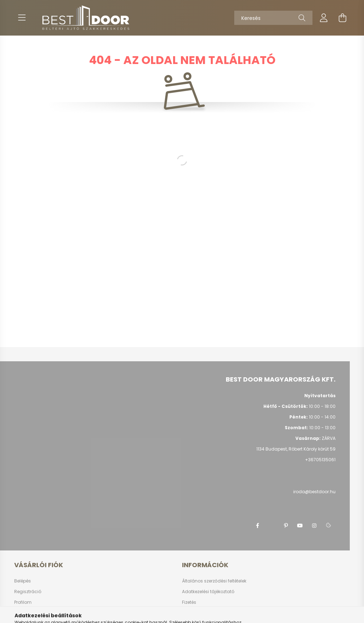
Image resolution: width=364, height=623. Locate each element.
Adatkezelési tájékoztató (208, 592)
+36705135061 (320, 460)
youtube (300, 526)
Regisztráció (28, 592)
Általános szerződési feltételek (214, 581)
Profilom (23, 602)
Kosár (20, 613)
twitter (272, 526)
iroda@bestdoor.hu (314, 492)
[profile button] (324, 18)
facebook (257, 526)
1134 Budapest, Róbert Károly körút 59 (296, 449)
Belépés (23, 581)
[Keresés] (273, 18)
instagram (314, 526)
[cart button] (342, 18)
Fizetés (189, 602)
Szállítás (191, 613)
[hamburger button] (22, 18)
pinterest (286, 526)
